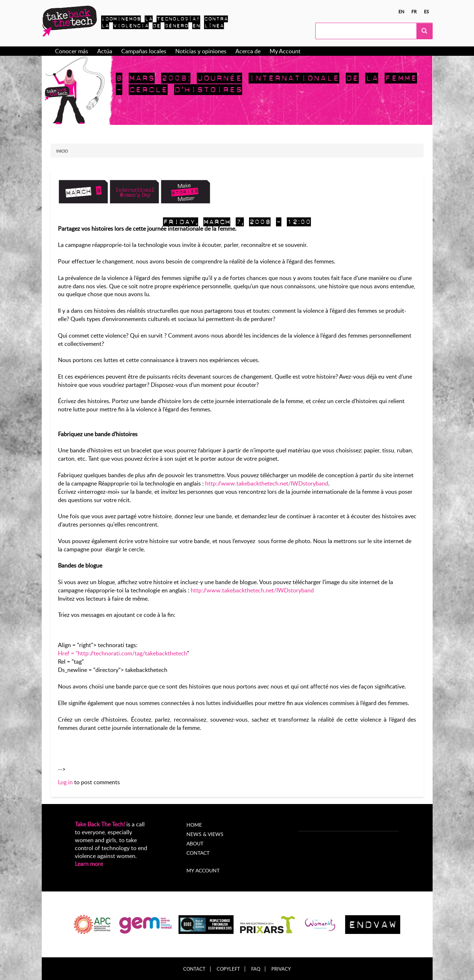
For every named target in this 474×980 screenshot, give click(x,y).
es (426, 12)
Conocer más (72, 51)
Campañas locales (144, 51)
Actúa (105, 51)
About (195, 843)
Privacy (281, 969)
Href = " (68, 653)
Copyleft (228, 969)
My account (203, 870)
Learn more (89, 864)
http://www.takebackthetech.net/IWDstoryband (267, 483)
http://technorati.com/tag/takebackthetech (132, 653)
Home (194, 825)
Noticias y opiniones (201, 51)
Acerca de (248, 51)
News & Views (205, 834)
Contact (198, 853)
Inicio (62, 151)
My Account (285, 51)
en (401, 12)
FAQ (256, 969)
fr (414, 12)
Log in (65, 782)
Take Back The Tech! (100, 824)
